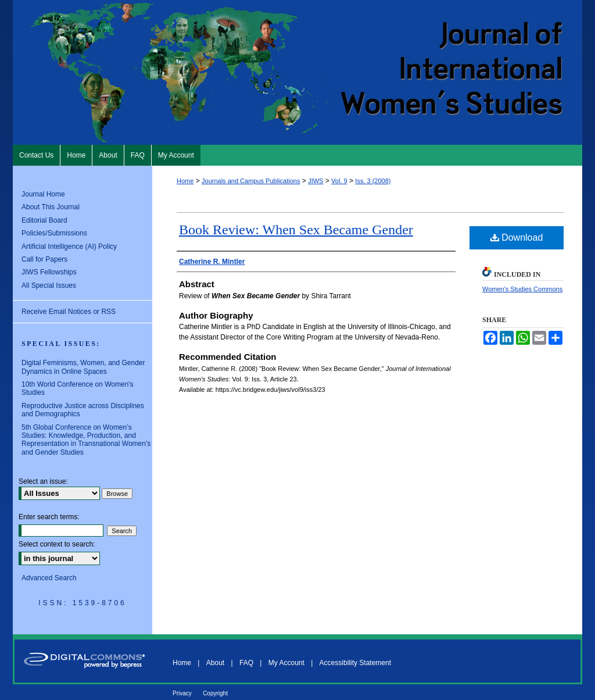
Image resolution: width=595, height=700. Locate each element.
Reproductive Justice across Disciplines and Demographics (83, 410)
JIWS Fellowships (49, 272)
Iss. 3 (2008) (373, 181)
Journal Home (43, 194)
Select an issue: (43, 481)
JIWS (316, 181)
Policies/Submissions (54, 233)
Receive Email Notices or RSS (69, 312)
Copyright (215, 693)
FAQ (246, 663)
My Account (286, 663)
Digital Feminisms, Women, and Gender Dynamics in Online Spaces (83, 367)
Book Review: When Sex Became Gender (296, 230)
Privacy (182, 693)
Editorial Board (44, 220)
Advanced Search (49, 578)
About (215, 663)
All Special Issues (49, 285)
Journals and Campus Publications (251, 181)
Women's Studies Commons (522, 289)
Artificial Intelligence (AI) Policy (69, 247)
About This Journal (51, 207)
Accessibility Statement (355, 663)
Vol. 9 (339, 181)
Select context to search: (57, 544)
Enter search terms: (49, 517)
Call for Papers (44, 259)
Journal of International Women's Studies (297, 72)
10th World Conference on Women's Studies (78, 388)
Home (185, 181)
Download (517, 237)
